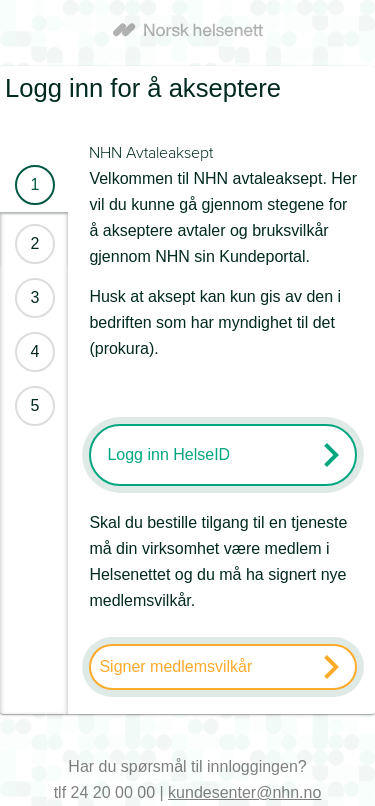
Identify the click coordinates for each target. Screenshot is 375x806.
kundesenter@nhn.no (244, 792)
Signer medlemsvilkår (175, 666)
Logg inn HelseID (168, 454)
